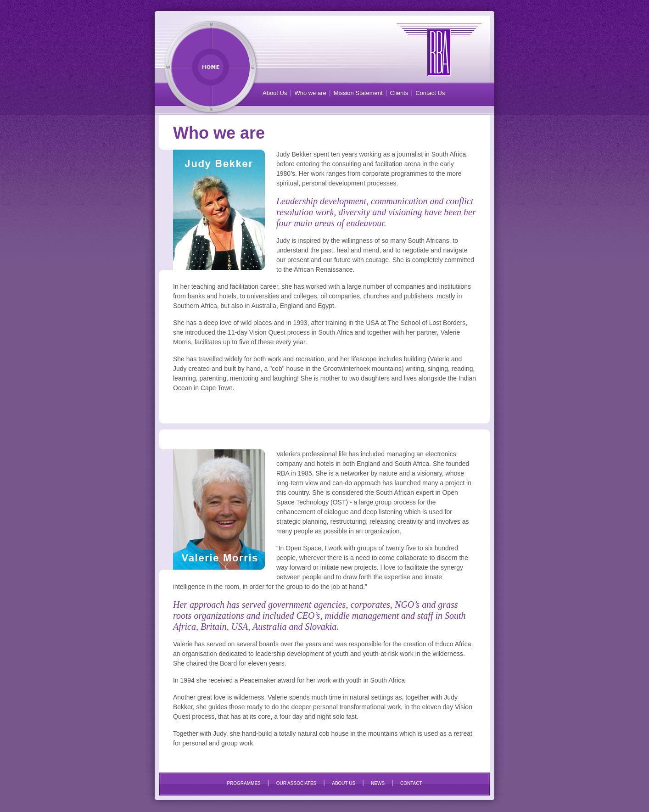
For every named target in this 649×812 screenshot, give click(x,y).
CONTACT (411, 783)
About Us (275, 93)
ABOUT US (344, 783)
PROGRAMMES (243, 783)
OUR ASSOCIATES (297, 783)
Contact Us (430, 93)
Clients (399, 93)
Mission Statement (358, 93)
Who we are (310, 93)
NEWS (378, 783)
